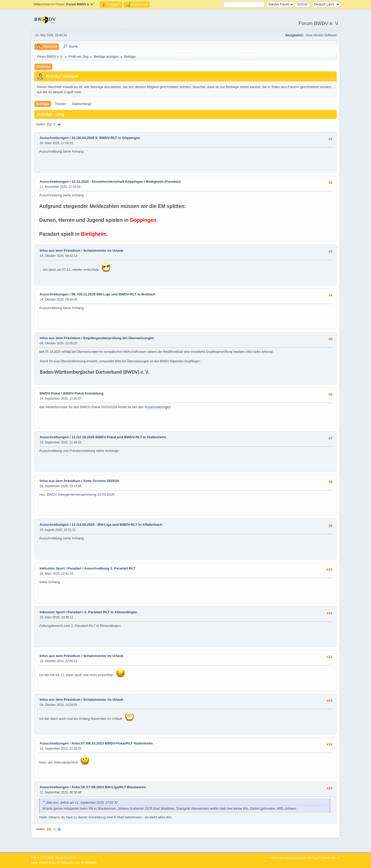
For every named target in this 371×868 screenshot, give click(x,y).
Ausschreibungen (54, 138)
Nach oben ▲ (332, 858)
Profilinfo (43, 67)
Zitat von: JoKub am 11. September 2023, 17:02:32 (82, 803)
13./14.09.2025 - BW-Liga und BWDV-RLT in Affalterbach (117, 525)
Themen (61, 104)
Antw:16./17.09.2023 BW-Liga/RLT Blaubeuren (109, 787)
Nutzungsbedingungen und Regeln (299, 858)
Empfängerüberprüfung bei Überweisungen (119, 338)
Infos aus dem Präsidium (60, 251)
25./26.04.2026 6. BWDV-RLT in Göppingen (106, 138)
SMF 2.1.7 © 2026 (42, 858)
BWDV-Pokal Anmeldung (83, 393)
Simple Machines (66, 858)
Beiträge (43, 104)
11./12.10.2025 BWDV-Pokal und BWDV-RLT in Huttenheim (119, 437)
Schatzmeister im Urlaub (103, 251)
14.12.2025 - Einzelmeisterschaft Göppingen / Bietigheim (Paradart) (126, 182)
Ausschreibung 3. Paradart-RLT (110, 568)
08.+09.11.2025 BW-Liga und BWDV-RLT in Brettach (113, 294)
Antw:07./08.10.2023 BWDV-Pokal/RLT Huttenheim (112, 743)
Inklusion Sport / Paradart (61, 568)
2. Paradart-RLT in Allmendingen (111, 612)
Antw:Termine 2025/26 (101, 481)
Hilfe (273, 858)
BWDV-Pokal (50, 393)
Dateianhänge (82, 104)
